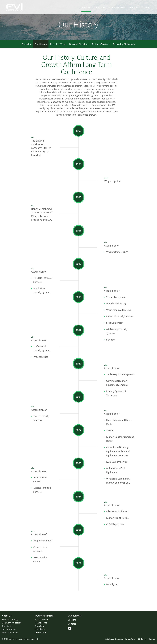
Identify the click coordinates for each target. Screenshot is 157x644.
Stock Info (39, 626)
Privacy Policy (130, 639)
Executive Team (58, 44)
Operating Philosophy (124, 44)
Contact (147, 8)
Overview (27, 44)
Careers (134, 8)
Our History (41, 44)
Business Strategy (101, 44)
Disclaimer (142, 639)
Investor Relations (44, 616)
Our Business (75, 616)
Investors (100, 8)
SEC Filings (40, 629)
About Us (86, 8)
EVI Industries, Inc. (12, 639)
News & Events (42, 620)
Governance (40, 632)
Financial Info (41, 623)
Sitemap (152, 639)
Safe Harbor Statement (114, 639)
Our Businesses (118, 8)
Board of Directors (79, 44)
